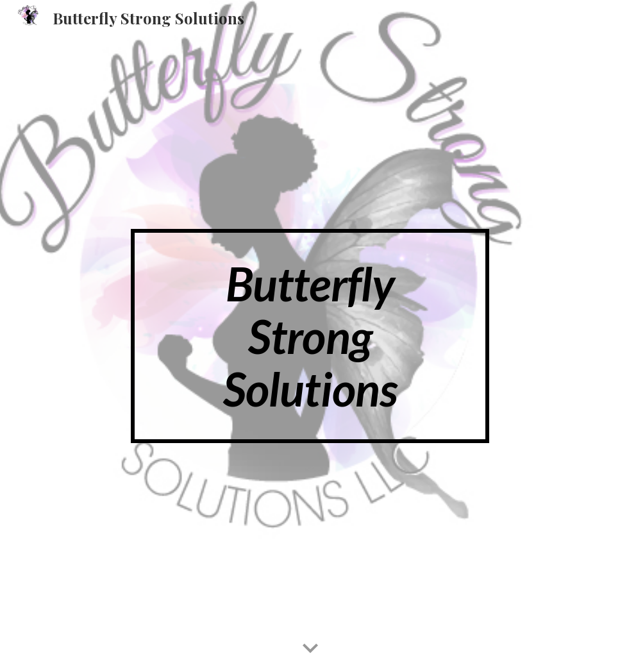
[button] (310, 649)
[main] (310, 336)
